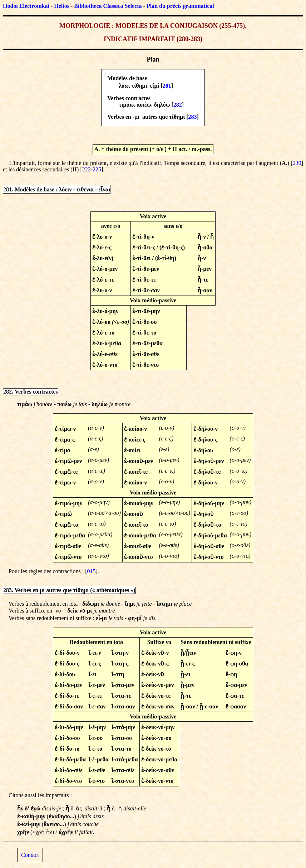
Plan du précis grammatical (180, 6)
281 (167, 86)
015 (92, 571)
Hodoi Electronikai (26, 6)
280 (184, 39)
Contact (30, 855)
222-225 (92, 169)
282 (178, 105)
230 (297, 163)
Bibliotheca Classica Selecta (108, 6)
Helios (62, 6)
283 (192, 117)
